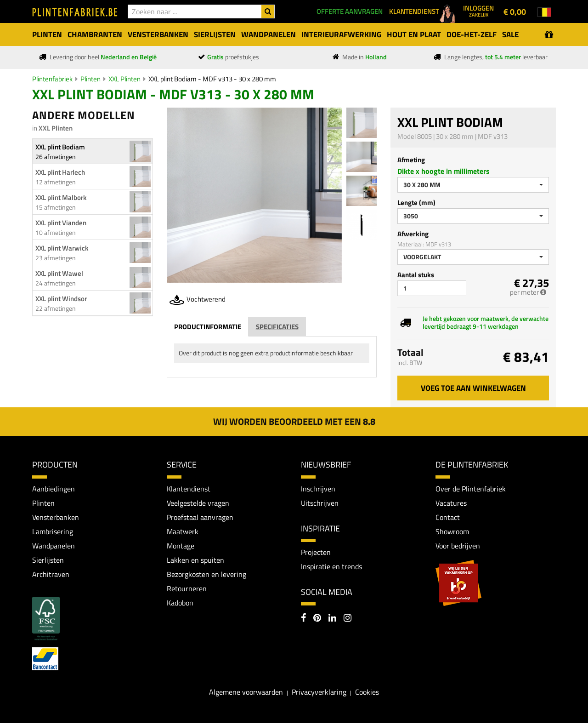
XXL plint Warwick (62, 248)
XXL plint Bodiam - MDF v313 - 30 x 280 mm (212, 79)
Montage (181, 547)
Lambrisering (53, 532)
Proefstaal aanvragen (200, 518)
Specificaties (277, 327)
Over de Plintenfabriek (471, 489)
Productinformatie (208, 327)
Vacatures (451, 503)
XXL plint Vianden (61, 223)
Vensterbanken (56, 518)
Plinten (90, 79)
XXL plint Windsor (61, 299)
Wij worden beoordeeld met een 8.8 (294, 421)
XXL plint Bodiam (60, 147)
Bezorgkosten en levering (206, 576)
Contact (448, 518)
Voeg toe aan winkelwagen (473, 388)
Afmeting (411, 160)
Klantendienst (189, 489)
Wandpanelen (54, 547)
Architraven (51, 576)
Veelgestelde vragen (198, 503)
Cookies (367, 694)
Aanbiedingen (54, 489)
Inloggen (478, 11)
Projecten (316, 553)
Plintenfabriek (52, 79)
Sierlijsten (48, 561)
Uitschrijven (320, 503)
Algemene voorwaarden (246, 694)
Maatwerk (183, 532)
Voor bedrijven (458, 547)
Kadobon (180, 605)
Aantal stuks (416, 275)
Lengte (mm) (416, 203)
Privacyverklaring (319, 694)
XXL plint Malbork (61, 197)
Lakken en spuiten (195, 561)
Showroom (452, 532)
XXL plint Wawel (59, 273)
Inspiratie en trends (331, 567)
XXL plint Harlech (60, 172)
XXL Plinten (124, 79)
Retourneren (187, 590)
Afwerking (413, 234)
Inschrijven (318, 489)
